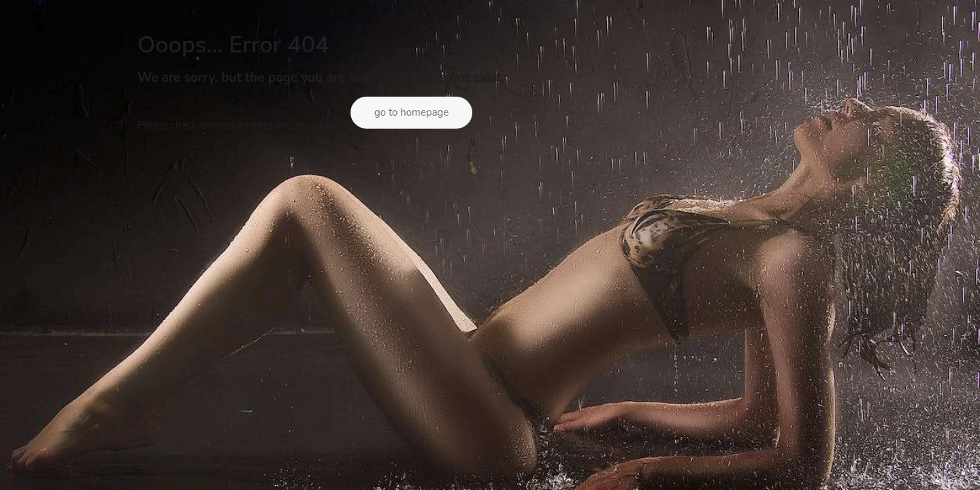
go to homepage (412, 112)
